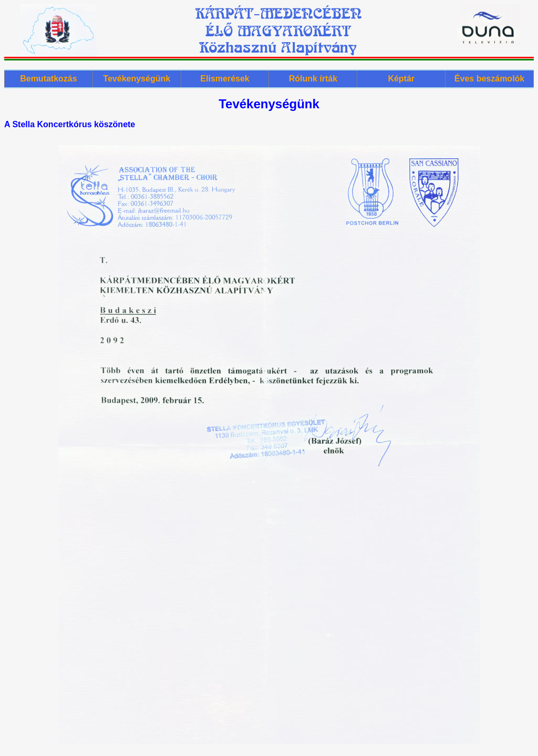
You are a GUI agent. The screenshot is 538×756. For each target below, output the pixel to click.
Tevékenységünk (137, 79)
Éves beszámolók (489, 79)
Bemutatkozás (48, 79)
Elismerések (225, 79)
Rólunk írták (313, 79)
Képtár (401, 79)
